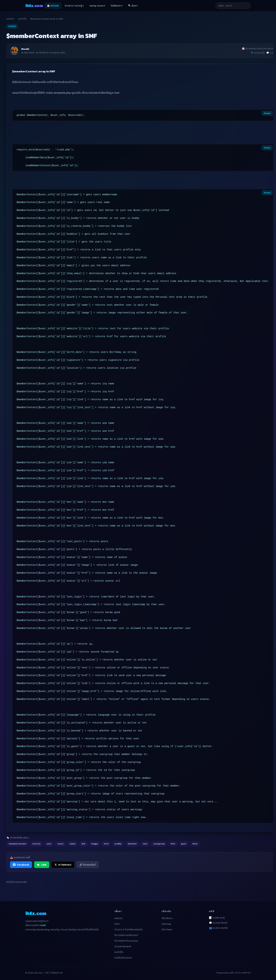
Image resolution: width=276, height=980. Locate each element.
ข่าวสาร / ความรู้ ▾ (74, 6)
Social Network (123, 946)
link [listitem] (83, 844)
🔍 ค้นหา (133, 6)
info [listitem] (173, 844)
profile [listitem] (118, 844)
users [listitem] (60, 844)
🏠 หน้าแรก (53, 6)
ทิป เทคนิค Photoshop (126, 941)
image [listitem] (95, 844)
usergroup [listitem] (159, 844)
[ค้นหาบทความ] (233, 6)
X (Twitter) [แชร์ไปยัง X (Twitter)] (63, 865)
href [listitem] (106, 844)
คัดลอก (267, 113)
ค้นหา (117, 924)
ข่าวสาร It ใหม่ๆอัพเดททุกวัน (128, 930)
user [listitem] (49, 844)
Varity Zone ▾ (97, 6)
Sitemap (166, 924)
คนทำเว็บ (22, 19)
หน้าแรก (10, 19)
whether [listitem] (132, 844)
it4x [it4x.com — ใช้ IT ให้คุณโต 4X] (34, 6)
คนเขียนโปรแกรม (123, 958)
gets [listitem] (184, 844)
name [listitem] (73, 844)
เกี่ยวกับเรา (167, 918)
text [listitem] (145, 844)
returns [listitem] (36, 844)
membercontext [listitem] (17, 844)
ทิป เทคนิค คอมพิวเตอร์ (126, 935)
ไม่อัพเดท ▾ (117, 6)
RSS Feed (167, 930)
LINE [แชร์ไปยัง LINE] (42, 865)
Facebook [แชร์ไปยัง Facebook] (21, 865)
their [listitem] (195, 844)
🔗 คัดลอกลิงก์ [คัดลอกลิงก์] (87, 865)
